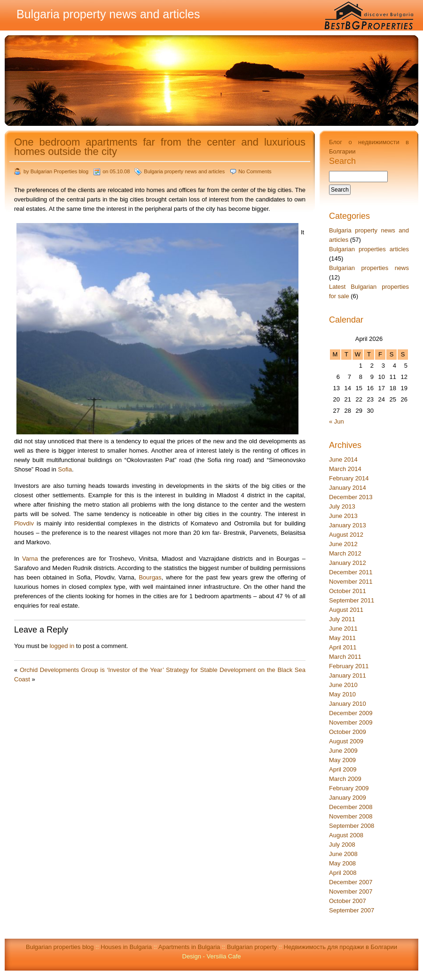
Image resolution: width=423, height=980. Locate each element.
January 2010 (348, 704)
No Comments (255, 171)
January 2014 (348, 488)
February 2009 (349, 788)
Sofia (65, 469)
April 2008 (343, 873)
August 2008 (346, 835)
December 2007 (351, 882)
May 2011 (342, 638)
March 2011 (345, 657)
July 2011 (342, 619)
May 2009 (342, 760)
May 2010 (342, 694)
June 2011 (343, 629)
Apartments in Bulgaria (189, 947)
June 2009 (343, 751)
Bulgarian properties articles (369, 249)
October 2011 (348, 591)
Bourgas (150, 577)
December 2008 (351, 807)
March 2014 (345, 469)
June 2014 (343, 459)
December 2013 (351, 497)
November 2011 (351, 582)
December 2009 (351, 713)
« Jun (337, 421)
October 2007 (348, 901)
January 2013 (348, 525)
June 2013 (343, 516)
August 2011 (346, 610)
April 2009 (343, 769)
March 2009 (345, 779)
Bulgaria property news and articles (184, 171)
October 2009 (348, 732)
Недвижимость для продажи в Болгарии (341, 947)
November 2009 (351, 722)
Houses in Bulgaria (126, 947)
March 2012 (345, 553)
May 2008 (342, 863)
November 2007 (351, 891)
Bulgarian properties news (369, 268)
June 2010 (343, 685)
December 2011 (351, 572)
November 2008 (351, 816)
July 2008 (342, 845)
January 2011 (348, 675)
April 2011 (343, 647)
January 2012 (348, 563)
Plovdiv (24, 523)
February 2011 (349, 666)
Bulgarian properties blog (60, 947)
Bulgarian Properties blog (60, 171)
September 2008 (352, 826)
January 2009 (348, 798)
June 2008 (343, 854)
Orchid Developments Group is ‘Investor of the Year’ (92, 670)
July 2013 (342, 506)
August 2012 (346, 535)
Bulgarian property (252, 947)
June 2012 (343, 544)
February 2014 (349, 478)
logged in (62, 646)
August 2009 (346, 741)
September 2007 (352, 910)
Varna (30, 559)
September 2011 (352, 600)
